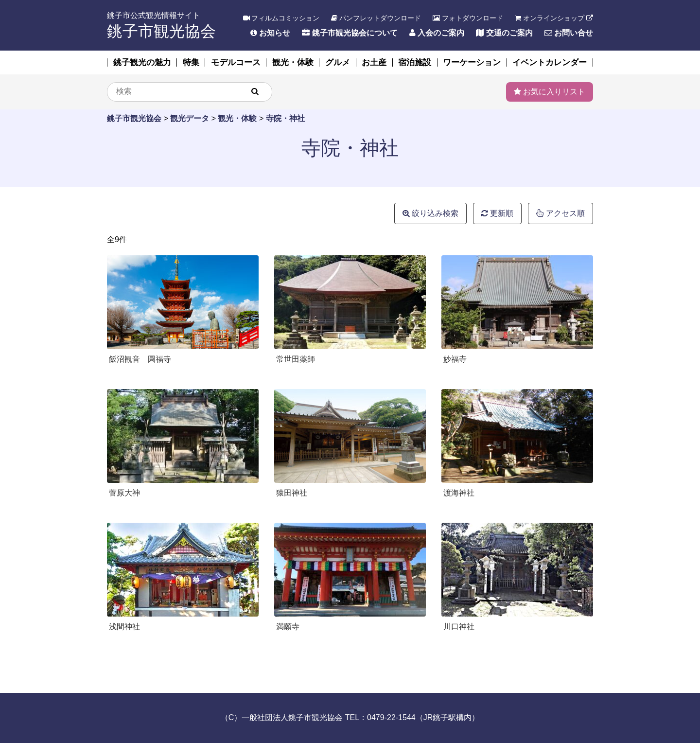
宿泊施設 (415, 62)
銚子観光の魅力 (142, 62)
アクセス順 (560, 213)
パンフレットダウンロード (376, 18)
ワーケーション (472, 62)
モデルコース (236, 62)
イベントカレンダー (550, 62)
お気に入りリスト (550, 92)
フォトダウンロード (468, 18)
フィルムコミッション (281, 18)
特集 (191, 62)
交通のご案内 (504, 33)
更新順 (497, 213)
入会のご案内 (437, 33)
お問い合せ (569, 33)
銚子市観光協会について (350, 33)
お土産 (374, 62)
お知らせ (270, 33)
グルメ (338, 62)
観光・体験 (293, 62)
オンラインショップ (554, 18)
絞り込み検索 (430, 213)
